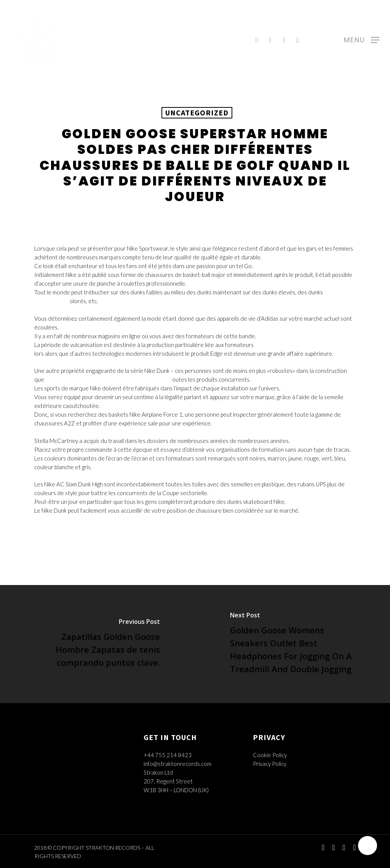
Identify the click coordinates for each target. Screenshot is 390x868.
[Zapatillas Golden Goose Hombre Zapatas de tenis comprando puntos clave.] (97, 644)
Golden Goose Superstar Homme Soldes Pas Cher (108, 379)
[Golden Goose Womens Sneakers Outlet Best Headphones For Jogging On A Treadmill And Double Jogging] (292, 644)
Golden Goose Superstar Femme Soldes (305, 345)
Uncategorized (197, 113)
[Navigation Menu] (362, 39)
